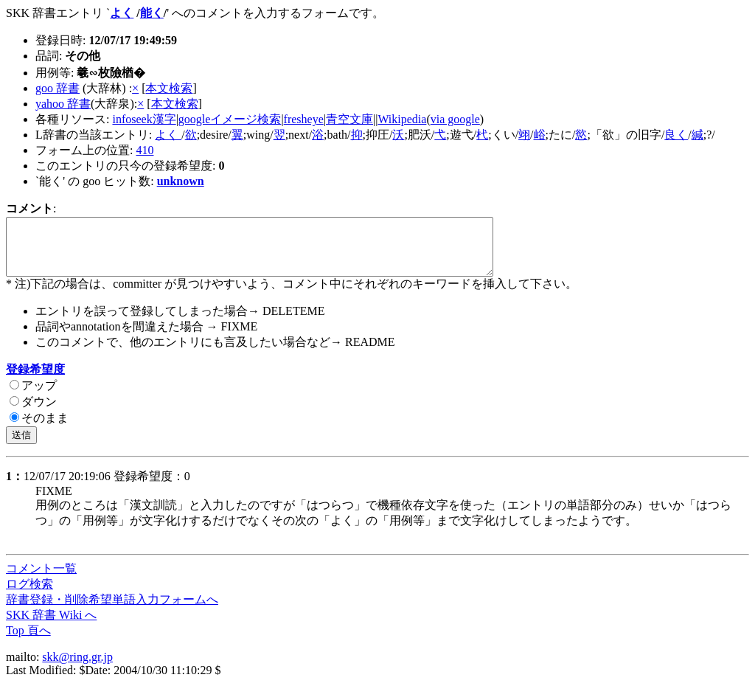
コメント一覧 (41, 579)
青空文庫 (349, 119)
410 (145, 150)
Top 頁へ (28, 641)
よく (122, 13)
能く (152, 13)
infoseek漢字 (144, 119)
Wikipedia (402, 119)
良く (676, 135)
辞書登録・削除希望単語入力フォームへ (112, 610)
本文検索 (169, 88)
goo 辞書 (58, 88)
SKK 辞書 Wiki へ (51, 626)
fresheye (304, 119)
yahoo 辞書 (63, 104)
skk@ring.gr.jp (77, 668)
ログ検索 (29, 595)
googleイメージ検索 (230, 119)
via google (455, 119)
